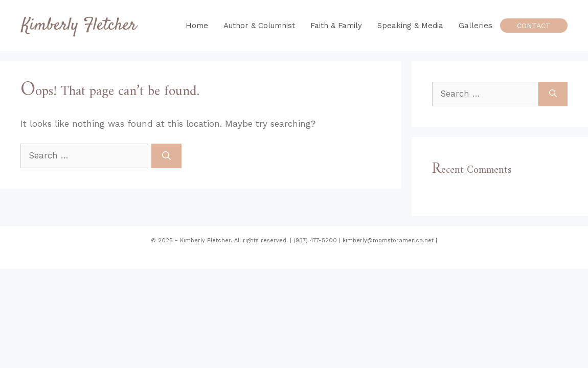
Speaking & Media (410, 26)
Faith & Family (336, 26)
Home (197, 26)
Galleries (476, 26)
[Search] (166, 156)
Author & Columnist (259, 26)
